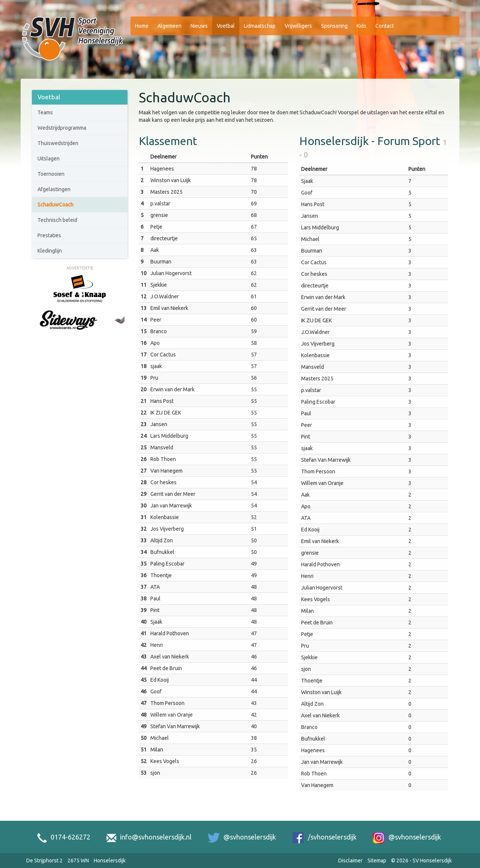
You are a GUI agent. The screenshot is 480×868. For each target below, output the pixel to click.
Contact (385, 26)
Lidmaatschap (260, 26)
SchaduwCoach (55, 205)
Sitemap (377, 861)
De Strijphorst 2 (44, 861)
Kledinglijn (50, 251)
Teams (45, 112)
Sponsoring (334, 26)
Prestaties (49, 235)
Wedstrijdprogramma (62, 128)
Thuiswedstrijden (58, 143)
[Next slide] (121, 328)
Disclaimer (350, 861)
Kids (361, 26)
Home (142, 26)
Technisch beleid (57, 220)
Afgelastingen (54, 189)
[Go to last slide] (39, 328)
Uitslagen (49, 159)
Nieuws (199, 26)
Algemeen (169, 26)
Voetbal (226, 26)
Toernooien (51, 174)
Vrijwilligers (298, 26)
